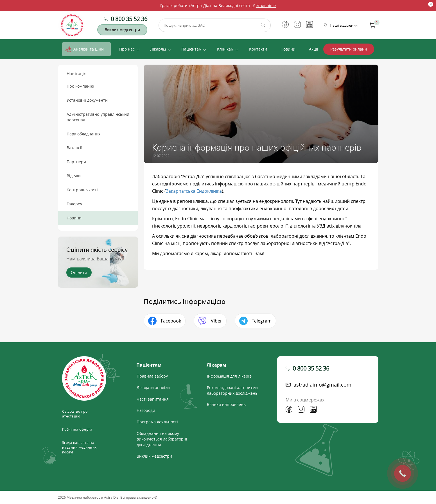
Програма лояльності (157, 422)
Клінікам (225, 49)
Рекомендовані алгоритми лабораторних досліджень (232, 390)
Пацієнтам (191, 49)
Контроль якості (82, 190)
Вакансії (74, 148)
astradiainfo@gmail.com (322, 385)
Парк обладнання (84, 134)
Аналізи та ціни (89, 49)
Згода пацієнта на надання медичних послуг (79, 447)
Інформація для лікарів (229, 376)
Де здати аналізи (153, 388)
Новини (288, 49)
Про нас (127, 49)
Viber (216, 321)
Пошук (263, 25)
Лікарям (158, 49)
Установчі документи (87, 100)
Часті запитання (153, 399)
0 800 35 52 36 (129, 19)
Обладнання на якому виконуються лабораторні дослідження (162, 439)
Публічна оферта (77, 429)
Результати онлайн (349, 49)
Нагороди (146, 410)
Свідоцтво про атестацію (75, 414)
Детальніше (264, 5)
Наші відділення (344, 25)
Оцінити (79, 272)
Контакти (258, 49)
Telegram (262, 321)
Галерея (74, 204)
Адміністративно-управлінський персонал (98, 117)
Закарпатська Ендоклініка (194, 191)
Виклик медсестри (122, 30)
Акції (314, 49)
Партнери (76, 162)
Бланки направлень (226, 404)
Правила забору (152, 376)
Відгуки (74, 176)
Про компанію (80, 86)
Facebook (171, 321)
